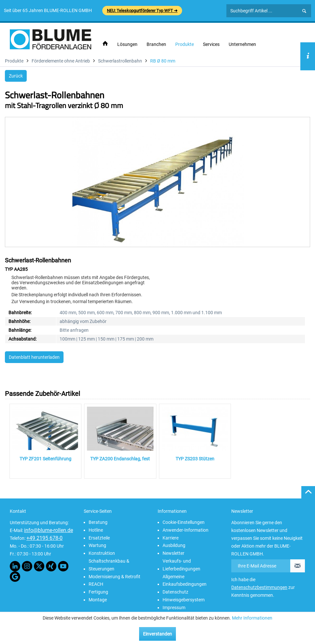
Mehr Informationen (252, 618)
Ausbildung (174, 545)
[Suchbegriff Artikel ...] (269, 11)
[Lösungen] (127, 44)
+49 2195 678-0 (44, 538)
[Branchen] (156, 44)
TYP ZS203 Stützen (195, 459)
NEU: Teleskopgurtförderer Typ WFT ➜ (142, 11)
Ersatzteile (99, 538)
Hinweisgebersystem (184, 600)
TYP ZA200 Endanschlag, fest (120, 459)
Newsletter (173, 553)
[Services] (211, 44)
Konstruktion (102, 553)
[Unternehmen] (242, 44)
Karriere (171, 538)
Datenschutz (175, 592)
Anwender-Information (186, 530)
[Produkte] (185, 44)
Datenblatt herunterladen (34, 357)
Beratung (98, 522)
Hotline (96, 530)
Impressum (174, 608)
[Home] (105, 44)
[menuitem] (105, 44)
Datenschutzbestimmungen (259, 587)
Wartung (97, 545)
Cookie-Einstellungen (184, 522)
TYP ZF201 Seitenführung (45, 459)
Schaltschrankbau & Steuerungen (109, 565)
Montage (98, 600)
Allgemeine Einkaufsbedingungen (185, 581)
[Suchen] (304, 11)
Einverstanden (157, 634)
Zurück (16, 76)
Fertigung (98, 592)
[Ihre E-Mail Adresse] (261, 566)
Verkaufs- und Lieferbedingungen (181, 565)
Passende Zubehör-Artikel (43, 394)
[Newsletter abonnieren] (298, 566)
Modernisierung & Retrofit (115, 577)
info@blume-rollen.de (49, 530)
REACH (96, 584)
